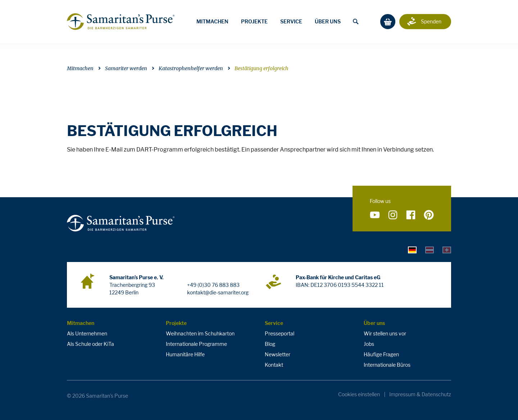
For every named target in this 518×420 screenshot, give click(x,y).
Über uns (328, 21)
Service (291, 21)
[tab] (412, 250)
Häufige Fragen (381, 354)
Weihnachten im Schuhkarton (200, 333)
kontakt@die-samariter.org (218, 292)
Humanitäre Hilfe (185, 354)
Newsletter (278, 354)
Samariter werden (126, 68)
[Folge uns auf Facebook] (411, 215)
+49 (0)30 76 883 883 (213, 285)
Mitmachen (212, 21)
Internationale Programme (196, 344)
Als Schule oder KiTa (90, 344)
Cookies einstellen (359, 394)
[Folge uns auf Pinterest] (429, 215)
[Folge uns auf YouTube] (375, 215)
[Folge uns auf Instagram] (393, 215)
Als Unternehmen (87, 333)
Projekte (254, 21)
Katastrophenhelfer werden (191, 68)
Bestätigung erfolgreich (262, 68)
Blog (270, 344)
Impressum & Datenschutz (420, 394)
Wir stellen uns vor (385, 333)
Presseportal (280, 333)
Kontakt (274, 365)
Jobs (369, 344)
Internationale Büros (387, 365)
